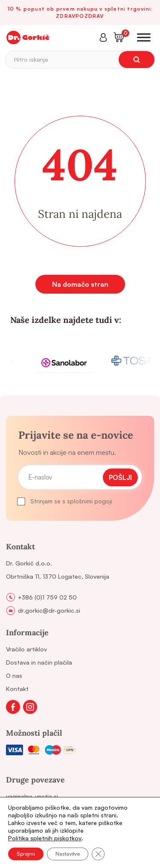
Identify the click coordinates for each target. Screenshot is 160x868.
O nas (14, 675)
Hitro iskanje (31, 59)
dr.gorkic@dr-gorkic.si (49, 610)
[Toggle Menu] (144, 37)
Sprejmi (26, 854)
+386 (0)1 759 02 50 (47, 597)
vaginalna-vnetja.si (32, 796)
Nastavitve (68, 854)
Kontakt (17, 689)
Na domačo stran (80, 284)
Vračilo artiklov (26, 649)
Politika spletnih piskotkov (45, 838)
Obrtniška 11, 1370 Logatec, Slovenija (58, 576)
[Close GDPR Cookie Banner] (98, 854)
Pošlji (120, 477)
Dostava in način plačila (39, 662)
